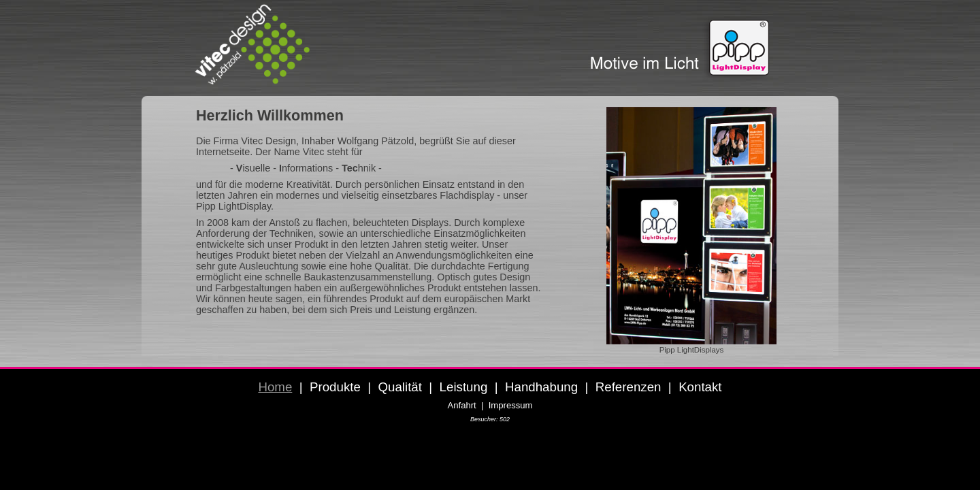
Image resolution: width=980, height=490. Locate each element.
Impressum (511, 405)
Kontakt (700, 387)
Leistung (464, 387)
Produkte (335, 387)
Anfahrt (462, 405)
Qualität (399, 387)
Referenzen (628, 387)
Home (275, 387)
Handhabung (541, 387)
